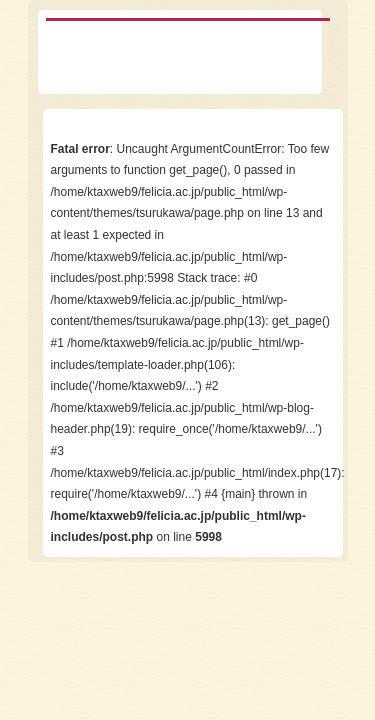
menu (316, 53)
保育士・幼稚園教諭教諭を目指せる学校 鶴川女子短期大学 (128, 53)
